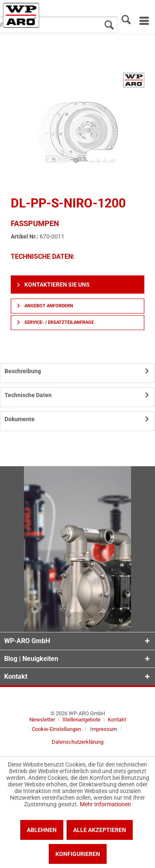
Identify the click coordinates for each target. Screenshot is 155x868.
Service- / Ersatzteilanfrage (56, 322)
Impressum (104, 729)
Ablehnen (42, 830)
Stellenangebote (82, 720)
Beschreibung (23, 371)
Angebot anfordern (45, 306)
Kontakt (117, 720)
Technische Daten (28, 395)
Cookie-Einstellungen (56, 729)
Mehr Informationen (105, 804)
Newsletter (42, 720)
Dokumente (20, 419)
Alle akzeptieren (100, 830)
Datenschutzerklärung (77, 742)
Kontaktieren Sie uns (54, 285)
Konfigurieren (78, 854)
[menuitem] (144, 21)
